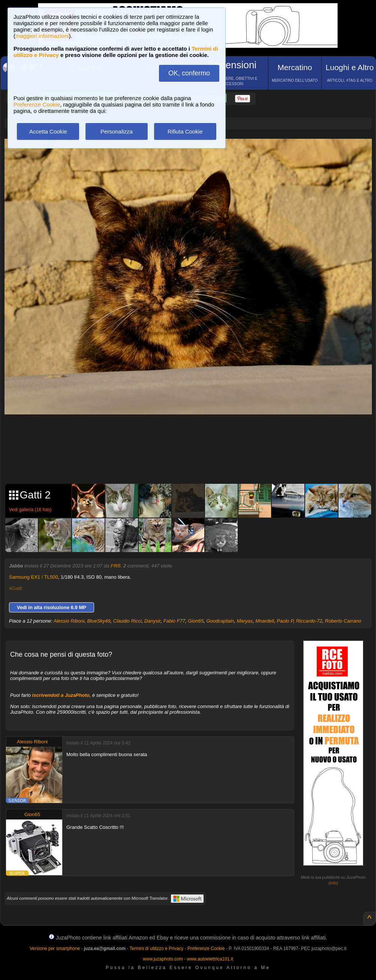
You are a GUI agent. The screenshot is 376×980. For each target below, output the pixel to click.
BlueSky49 (99, 621)
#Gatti (16, 588)
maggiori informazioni (42, 36)
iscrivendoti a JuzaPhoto (61, 695)
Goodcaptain (220, 621)
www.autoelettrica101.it (210, 959)
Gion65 (196, 621)
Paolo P (285, 621)
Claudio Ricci (127, 621)
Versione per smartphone (55, 948)
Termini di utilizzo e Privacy (156, 948)
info (333, 883)
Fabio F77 (174, 621)
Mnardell (265, 621)
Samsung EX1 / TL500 (34, 577)
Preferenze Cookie (37, 104)
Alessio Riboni (69, 621)
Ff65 (116, 566)
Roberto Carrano (343, 621)
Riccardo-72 (309, 621)
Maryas (245, 621)
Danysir (152, 621)
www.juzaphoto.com (163, 959)
